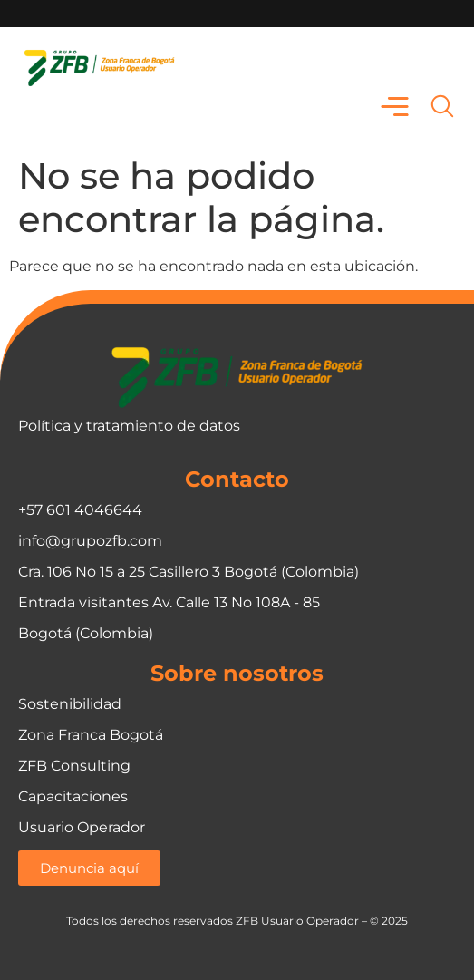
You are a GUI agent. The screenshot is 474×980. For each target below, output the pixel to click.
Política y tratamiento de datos (129, 426)
